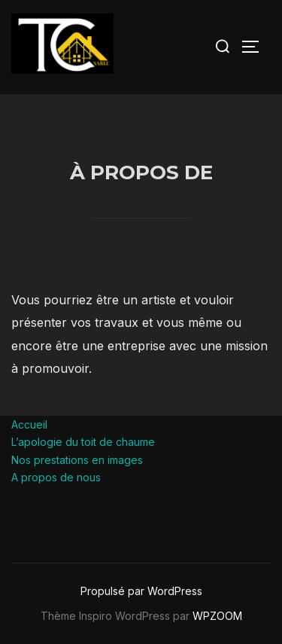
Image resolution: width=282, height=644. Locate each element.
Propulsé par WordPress (141, 591)
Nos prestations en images (77, 460)
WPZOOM (217, 616)
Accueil (29, 424)
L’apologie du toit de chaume (83, 442)
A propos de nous (56, 477)
